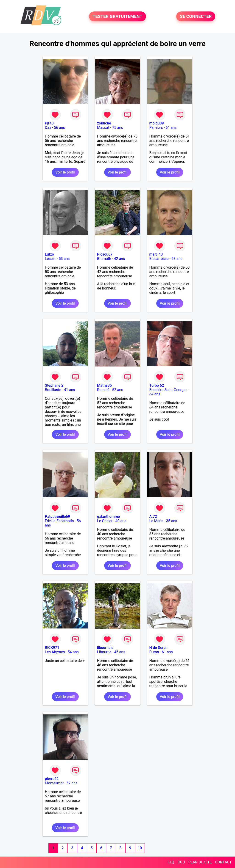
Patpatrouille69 (57, 517)
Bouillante (53, 390)
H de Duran (158, 648)
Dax (48, 128)
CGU (181, 862)
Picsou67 (105, 254)
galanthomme (108, 517)
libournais (105, 648)
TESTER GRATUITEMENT (118, 16)
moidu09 (157, 123)
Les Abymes (55, 652)
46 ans (120, 652)
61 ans (171, 128)
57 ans (72, 783)
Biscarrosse (159, 259)
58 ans (177, 259)
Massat (103, 128)
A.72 (153, 517)
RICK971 (52, 648)
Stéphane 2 (54, 385)
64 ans (155, 394)
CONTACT (223, 862)
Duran (154, 652)
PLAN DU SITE (200, 862)
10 (140, 848)
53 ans (64, 259)
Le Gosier (105, 521)
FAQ (171, 862)
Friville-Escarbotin (59, 521)
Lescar (50, 259)
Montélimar (54, 783)
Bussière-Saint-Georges (168, 390)
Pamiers (156, 128)
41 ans (70, 390)
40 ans (121, 521)
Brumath (104, 259)
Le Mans (156, 521)
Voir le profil (65, 172)
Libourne (104, 652)
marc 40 (156, 254)
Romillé (103, 390)
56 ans (59, 128)
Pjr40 (49, 123)
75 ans (118, 128)
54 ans (73, 652)
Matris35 (104, 385)
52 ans (118, 390)
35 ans (172, 521)
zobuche (104, 123)
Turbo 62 (157, 385)
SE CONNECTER (196, 16)
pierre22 (52, 779)
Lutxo (50, 254)
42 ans (119, 259)
